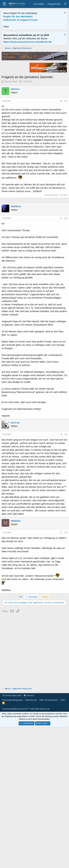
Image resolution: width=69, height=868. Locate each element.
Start (63, 845)
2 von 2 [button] (45, 742)
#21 (66, 171)
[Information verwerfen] (64, 13)
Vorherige (31, 742)
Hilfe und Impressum (49, 845)
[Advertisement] (34, 82)
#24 (66, 678)
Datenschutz (31, 845)
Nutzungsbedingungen (13, 845)
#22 (66, 363)
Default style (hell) (12, 840)
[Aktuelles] (65, 4)
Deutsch (29, 840)
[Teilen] (61, 171)
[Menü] (4, 4)
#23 (66, 579)
